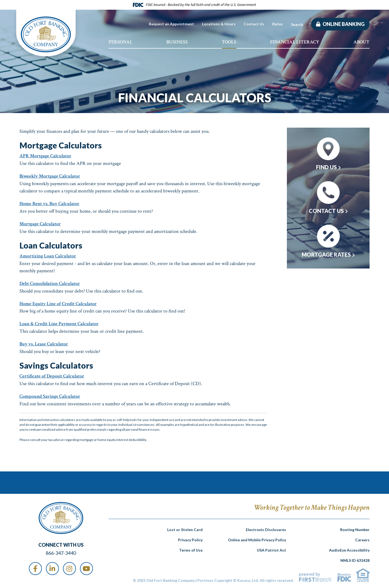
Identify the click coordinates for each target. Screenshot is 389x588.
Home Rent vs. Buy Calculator (49, 203)
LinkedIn (52, 566)
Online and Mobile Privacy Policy (257, 537)
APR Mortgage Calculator (45, 156)
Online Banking (343, 24)
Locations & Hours (219, 24)
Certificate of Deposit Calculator (52, 374)
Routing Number (355, 527)
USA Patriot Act (271, 548)
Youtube (86, 566)
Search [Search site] (297, 25)
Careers (362, 537)
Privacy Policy (190, 537)
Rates (278, 24)
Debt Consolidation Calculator (50, 282)
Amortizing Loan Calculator (48, 255)
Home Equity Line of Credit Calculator (58, 302)
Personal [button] (120, 42)
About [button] (361, 42)
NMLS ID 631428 (355, 558)
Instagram (69, 566)
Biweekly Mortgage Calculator (50, 176)
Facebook (35, 566)
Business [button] (177, 42)
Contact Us (254, 24)
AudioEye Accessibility (349, 548)
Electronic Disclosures (266, 527)
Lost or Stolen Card (185, 527)
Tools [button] (229, 42)
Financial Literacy (295, 42)
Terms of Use (191, 548)
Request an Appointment (171, 24)
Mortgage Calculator (40, 223)
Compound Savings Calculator (50, 394)
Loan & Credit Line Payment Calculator (59, 322)
